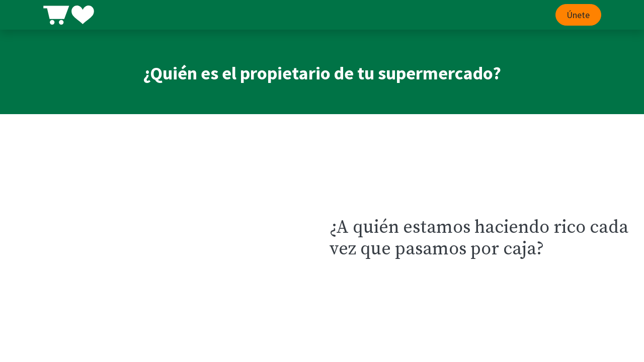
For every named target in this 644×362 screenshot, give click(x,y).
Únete (578, 15)
